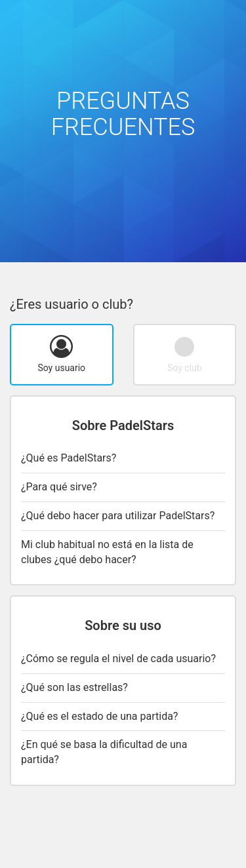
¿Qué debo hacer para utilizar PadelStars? (118, 516)
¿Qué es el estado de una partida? (99, 716)
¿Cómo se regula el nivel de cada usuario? (118, 659)
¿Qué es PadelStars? (69, 458)
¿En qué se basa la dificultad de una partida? (104, 752)
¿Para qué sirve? (59, 487)
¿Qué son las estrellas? (74, 687)
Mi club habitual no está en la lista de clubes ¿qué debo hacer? (107, 552)
